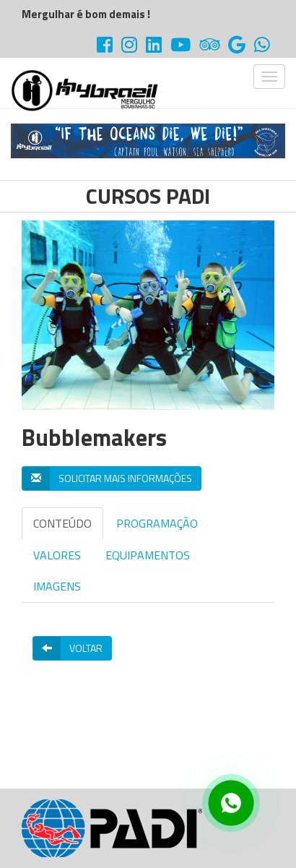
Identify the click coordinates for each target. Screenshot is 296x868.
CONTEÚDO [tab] (62, 523)
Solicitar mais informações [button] (107, 478)
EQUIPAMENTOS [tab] (148, 555)
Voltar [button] (68, 648)
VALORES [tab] (57, 555)
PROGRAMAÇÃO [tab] (157, 523)
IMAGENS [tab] (57, 586)
